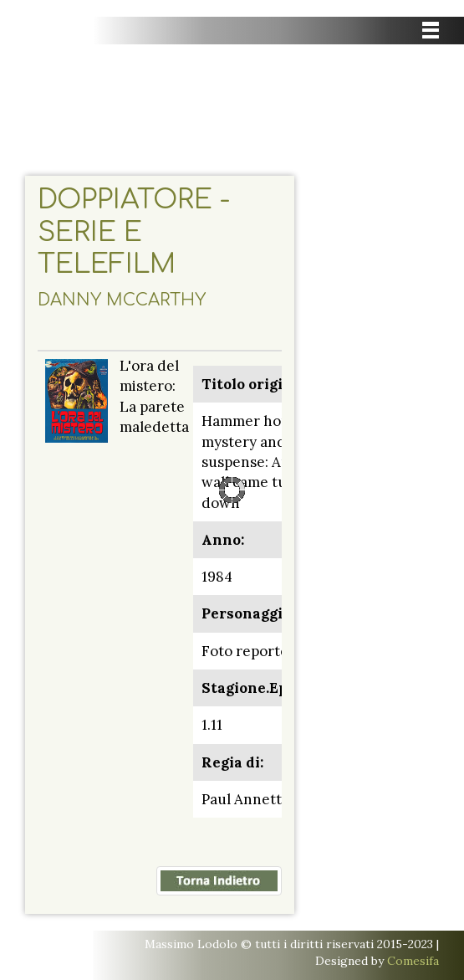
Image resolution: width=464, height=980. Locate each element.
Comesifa (413, 961)
